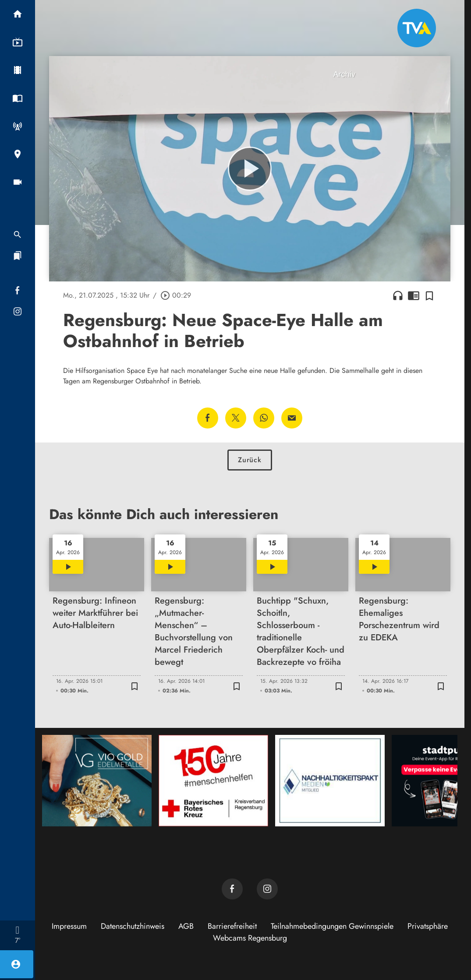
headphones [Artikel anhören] (398, 295)
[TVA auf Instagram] (267, 889)
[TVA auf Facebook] (232, 889)
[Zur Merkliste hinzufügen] (429, 295)
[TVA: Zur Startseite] (417, 28)
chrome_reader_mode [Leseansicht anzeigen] (414, 295)
